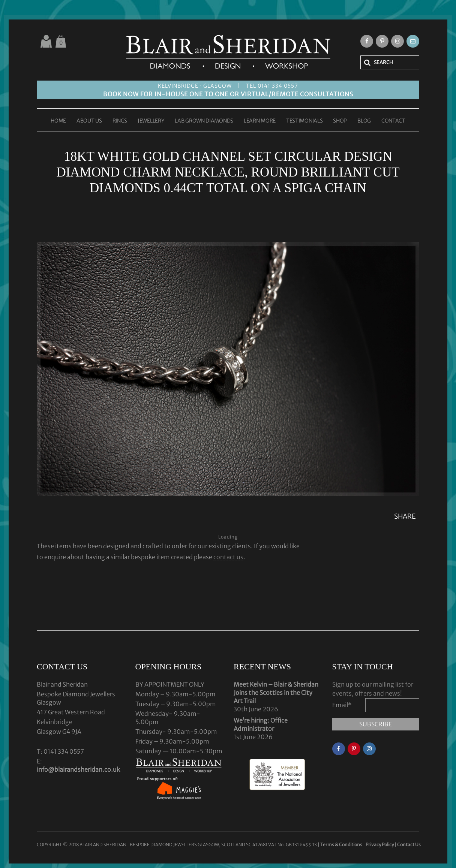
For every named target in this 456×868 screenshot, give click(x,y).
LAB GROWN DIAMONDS (204, 121)
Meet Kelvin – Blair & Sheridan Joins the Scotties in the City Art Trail (276, 693)
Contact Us (409, 845)
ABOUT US (89, 121)
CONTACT (393, 121)
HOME (58, 121)
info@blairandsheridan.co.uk (78, 769)
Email (342, 705)
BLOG (364, 121)
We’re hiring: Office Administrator (261, 724)
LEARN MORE (260, 121)
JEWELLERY (151, 121)
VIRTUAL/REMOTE (270, 94)
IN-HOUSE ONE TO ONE (191, 94)
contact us (228, 557)
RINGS (120, 121)
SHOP (340, 121)
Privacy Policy (380, 845)
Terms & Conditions (342, 845)
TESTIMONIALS (304, 121)
